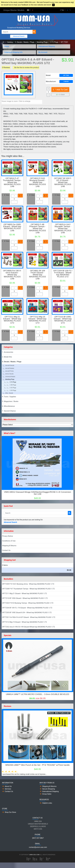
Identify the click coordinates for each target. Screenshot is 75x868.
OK (53, 5)
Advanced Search (19, 36)
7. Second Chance (9, 411)
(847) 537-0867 (38, 838)
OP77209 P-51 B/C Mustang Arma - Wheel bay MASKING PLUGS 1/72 (28, 584)
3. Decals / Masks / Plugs (25, 42)
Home (7, 46)
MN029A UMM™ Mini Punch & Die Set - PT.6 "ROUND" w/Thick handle (37, 765)
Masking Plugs (42, 42)
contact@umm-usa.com (38, 847)
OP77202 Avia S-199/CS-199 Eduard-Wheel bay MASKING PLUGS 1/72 (28, 627)
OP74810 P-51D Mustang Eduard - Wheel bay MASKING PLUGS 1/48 (37, 182)
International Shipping (47, 46)
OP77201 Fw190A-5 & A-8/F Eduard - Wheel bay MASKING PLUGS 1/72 (29, 617)
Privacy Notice (7, 536)
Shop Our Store (10, 812)
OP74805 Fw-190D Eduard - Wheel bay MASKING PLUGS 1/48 (12, 227)
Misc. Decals (8, 393)
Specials (8, 635)
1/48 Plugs (10, 385)
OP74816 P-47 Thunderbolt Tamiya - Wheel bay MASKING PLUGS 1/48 (12, 182)
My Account (43, 52)
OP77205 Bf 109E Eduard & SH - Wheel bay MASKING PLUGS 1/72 (27, 613)
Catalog (10, 42)
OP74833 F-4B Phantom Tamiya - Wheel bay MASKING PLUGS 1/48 (37, 228)
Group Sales (47, 794)
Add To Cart (60, 90)
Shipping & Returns (9, 546)
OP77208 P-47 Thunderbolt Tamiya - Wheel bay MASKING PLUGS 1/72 (28, 589)
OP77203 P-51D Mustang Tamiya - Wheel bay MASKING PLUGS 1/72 (28, 603)
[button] (29, 10)
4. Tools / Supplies (9, 397)
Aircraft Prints (8, 371)
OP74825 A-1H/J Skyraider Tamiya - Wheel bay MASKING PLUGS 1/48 (63, 228)
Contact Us (6, 550)
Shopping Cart (10, 560)
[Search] (17, 32)
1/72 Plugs (54, 42)
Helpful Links (47, 803)
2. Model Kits (7, 357)
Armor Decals (8, 374)
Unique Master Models (14, 10)
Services (8, 789)
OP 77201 (64, 42)
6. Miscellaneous (8, 406)
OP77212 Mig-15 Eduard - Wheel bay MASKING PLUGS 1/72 (38, 320)
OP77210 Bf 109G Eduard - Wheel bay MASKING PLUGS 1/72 (63, 320)
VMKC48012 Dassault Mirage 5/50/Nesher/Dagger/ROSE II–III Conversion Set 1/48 (38, 493)
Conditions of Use (9, 541)
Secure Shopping (49, 789)
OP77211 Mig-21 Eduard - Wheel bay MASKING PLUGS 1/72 (12, 320)
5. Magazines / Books (10, 401)
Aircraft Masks (8, 368)
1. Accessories (8, 352)
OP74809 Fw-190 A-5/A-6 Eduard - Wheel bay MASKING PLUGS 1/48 (12, 275)
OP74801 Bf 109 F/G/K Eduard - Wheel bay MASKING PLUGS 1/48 (37, 275)
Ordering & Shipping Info (13, 52)
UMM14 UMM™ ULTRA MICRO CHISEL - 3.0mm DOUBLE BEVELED (37, 694)
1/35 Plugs (10, 390)
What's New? (10, 433)
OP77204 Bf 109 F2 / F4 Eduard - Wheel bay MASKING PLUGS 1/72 (63, 274)
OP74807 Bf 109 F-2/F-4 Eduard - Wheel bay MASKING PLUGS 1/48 (63, 182)
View (6, 195)
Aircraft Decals (9, 365)
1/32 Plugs (10, 388)
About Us (8, 786)
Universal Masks (9, 377)
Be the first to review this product (27, 68)
